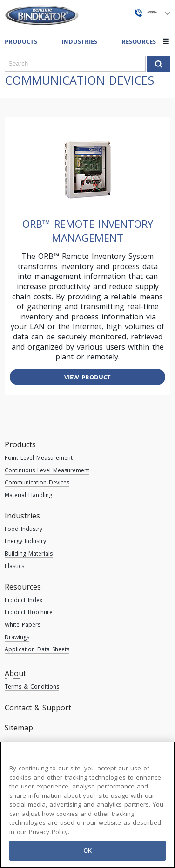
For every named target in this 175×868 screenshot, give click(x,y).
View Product (87, 377)
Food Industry (24, 529)
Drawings (17, 637)
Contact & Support (38, 708)
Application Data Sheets (37, 649)
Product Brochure (29, 612)
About (15, 673)
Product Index (24, 600)
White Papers (23, 625)
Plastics (14, 566)
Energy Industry (25, 541)
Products (20, 444)
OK (87, 850)
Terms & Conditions (32, 686)
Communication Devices (37, 482)
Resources (23, 587)
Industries (79, 41)
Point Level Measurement (39, 458)
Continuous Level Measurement (47, 470)
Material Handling (28, 495)
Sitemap (19, 728)
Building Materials (29, 553)
